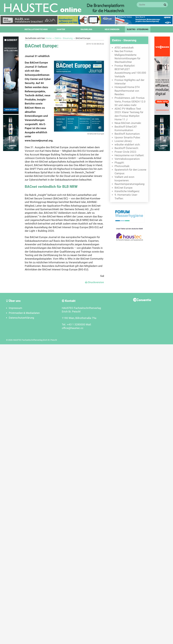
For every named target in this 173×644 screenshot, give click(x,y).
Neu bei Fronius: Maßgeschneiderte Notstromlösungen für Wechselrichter (127, 57)
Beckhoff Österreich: (127, 148)
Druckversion (94, 282)
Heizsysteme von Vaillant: (129, 155)
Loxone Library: (123, 141)
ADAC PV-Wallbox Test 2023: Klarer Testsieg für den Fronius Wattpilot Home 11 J (129, 114)
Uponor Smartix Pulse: (127, 138)
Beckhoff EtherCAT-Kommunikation (126, 128)
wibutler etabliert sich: (127, 145)
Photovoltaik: (122, 166)
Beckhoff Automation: (127, 134)
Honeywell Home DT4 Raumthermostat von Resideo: (127, 91)
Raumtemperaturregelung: (130, 184)
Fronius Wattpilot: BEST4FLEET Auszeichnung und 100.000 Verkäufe (130, 71)
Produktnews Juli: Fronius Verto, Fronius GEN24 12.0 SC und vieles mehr (130, 102)
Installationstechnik (36, 29)
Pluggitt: (119, 163)
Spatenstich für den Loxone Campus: (130, 171)
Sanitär (61, 29)
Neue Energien (112, 29)
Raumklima (86, 29)
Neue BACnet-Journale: (128, 123)
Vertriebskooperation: (127, 159)
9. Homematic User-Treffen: (126, 197)
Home (49, 38)
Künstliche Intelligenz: (127, 191)
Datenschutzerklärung (21, 318)
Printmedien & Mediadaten (24, 313)
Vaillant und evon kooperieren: (124, 179)
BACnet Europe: (124, 188)
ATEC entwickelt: (124, 48)
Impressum (15, 308)
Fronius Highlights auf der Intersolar (129, 82)
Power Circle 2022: (126, 152)
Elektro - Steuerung (138, 29)
